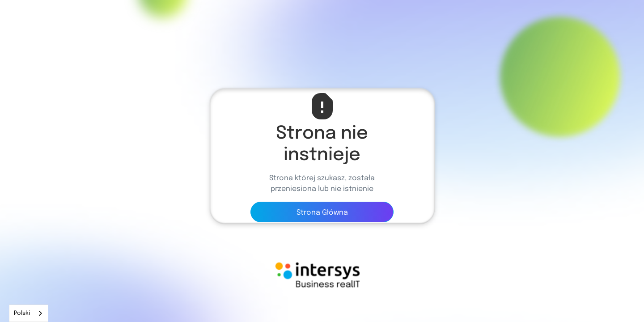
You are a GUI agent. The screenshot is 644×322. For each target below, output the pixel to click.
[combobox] (29, 313)
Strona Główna (322, 213)
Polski (22, 313)
